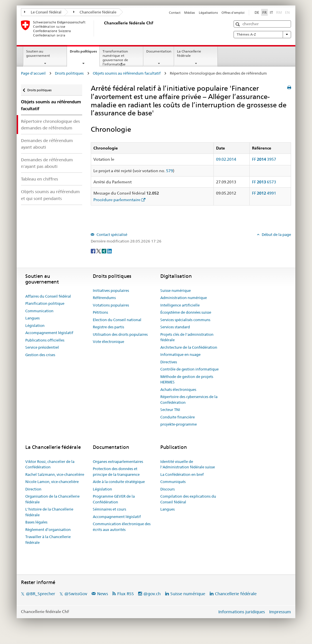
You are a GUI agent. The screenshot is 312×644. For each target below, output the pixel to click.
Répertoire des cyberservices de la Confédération (189, 399)
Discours (167, 489)
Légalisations (208, 13)
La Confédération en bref (182, 474)
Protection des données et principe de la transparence (116, 472)
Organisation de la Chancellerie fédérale (52, 499)
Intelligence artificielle (180, 305)
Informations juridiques (242, 612)
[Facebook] (94, 251)
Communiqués (173, 482)
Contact (175, 13)
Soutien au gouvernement (38, 53)
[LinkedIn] (109, 251)
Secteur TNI (170, 410)
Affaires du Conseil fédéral (48, 296)
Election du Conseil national (117, 320)
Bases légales (36, 522)
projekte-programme (179, 424)
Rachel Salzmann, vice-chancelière (55, 474)
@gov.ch (152, 594)
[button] (238, 24)
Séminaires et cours (109, 509)
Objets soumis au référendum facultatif (127, 73)
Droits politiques (85, 53)
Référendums (104, 298)
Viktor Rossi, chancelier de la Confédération (50, 464)
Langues (32, 318)
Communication (39, 311)
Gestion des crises (40, 355)
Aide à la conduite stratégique (119, 482)
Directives (169, 362)
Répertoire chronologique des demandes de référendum (50, 125)
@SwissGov (76, 594)
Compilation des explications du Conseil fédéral (188, 499)
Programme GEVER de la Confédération (114, 499)
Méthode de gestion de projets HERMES (187, 379)
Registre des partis (108, 327)
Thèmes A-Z (262, 34)
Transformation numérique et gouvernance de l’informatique (115, 58)
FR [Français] (264, 12)
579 (170, 171)
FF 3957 (264, 159)
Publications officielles (45, 340)
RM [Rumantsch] (279, 12)
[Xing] (104, 251)
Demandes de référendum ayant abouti (47, 144)
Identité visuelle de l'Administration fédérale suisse (188, 464)
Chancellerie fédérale (95, 12)
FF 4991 (264, 193)
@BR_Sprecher (41, 594)
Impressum (280, 612)
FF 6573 (264, 182)
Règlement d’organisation (48, 529)
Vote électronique (108, 342)
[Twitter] (99, 251)
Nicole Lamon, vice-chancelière (52, 482)
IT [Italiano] (271, 12)
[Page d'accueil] (103, 28)
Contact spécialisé (111, 234)
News (103, 594)
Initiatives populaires (111, 290)
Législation (35, 325)
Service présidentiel (42, 347)
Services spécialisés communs (185, 320)
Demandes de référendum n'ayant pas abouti (47, 163)
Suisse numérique (176, 290)
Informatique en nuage (180, 354)
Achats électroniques (178, 389)
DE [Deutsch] (257, 12)
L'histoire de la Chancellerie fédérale (49, 512)
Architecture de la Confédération (189, 347)
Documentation (159, 51)
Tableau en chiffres (40, 179)
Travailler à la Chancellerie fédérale (48, 540)
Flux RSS (126, 594)
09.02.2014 (226, 159)
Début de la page (276, 234)
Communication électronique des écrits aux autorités (122, 527)
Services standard (175, 327)
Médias (189, 13)
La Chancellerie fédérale (189, 53)
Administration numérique (184, 298)
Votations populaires (111, 305)
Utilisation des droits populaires (120, 334)
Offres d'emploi (233, 13)
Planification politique (45, 303)
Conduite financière (178, 417)
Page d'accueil (33, 73)
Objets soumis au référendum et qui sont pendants (50, 195)
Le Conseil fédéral (43, 12)
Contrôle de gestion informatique (189, 369)
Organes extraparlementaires (118, 461)
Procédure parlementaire (117, 200)
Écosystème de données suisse (186, 312)
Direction (33, 489)
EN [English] (287, 12)
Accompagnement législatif (49, 333)
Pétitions (100, 312)
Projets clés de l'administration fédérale (187, 337)
